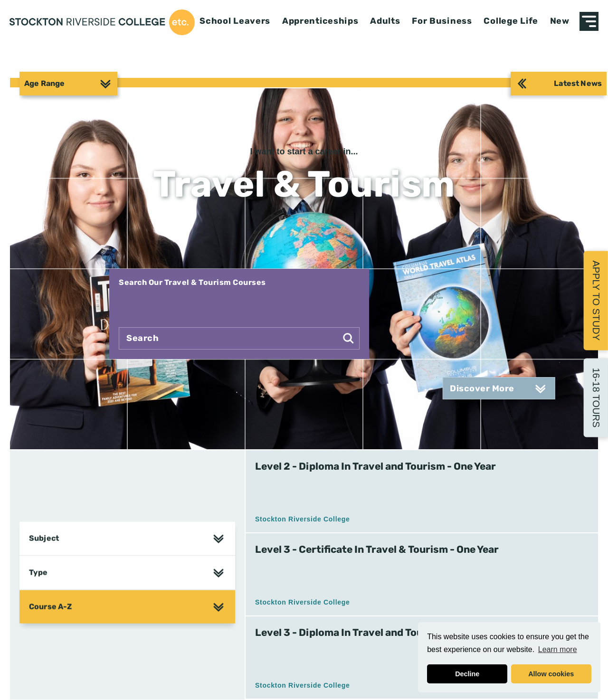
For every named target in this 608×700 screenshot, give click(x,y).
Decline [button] (467, 674)
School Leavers (235, 21)
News (562, 21)
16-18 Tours (596, 397)
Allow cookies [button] (551, 674)
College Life (511, 21)
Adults (385, 21)
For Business (442, 21)
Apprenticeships (320, 21)
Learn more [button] (558, 649)
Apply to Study (596, 300)
